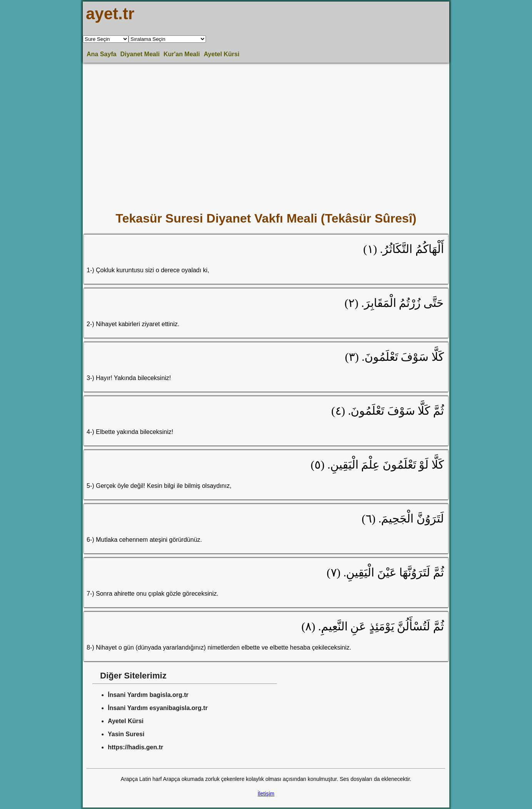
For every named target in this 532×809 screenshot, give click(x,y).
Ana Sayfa (101, 54)
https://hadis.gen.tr (136, 747)
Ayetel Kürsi (222, 54)
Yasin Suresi (126, 734)
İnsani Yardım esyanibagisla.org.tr (158, 708)
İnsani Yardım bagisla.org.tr (148, 695)
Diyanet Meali (140, 54)
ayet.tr (110, 14)
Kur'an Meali (182, 54)
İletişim (266, 794)
